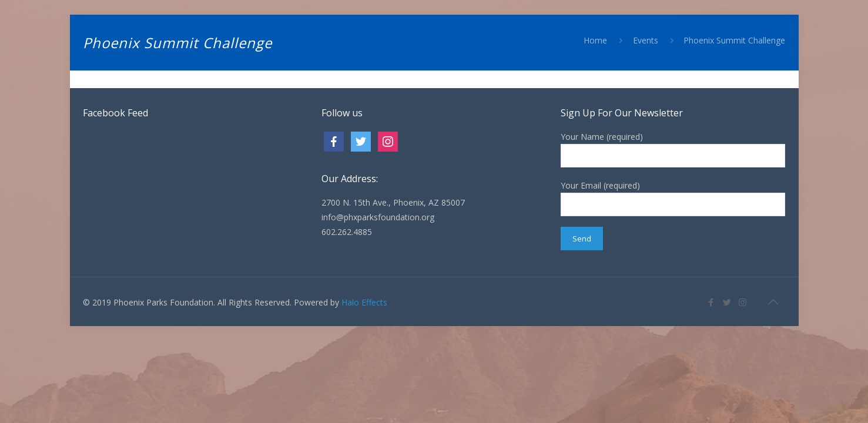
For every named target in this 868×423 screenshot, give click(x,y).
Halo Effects (364, 302)
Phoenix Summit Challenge (734, 40)
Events (646, 40)
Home (595, 40)
